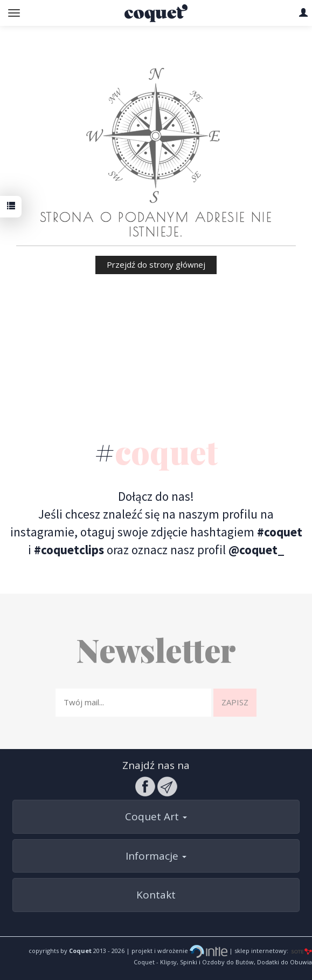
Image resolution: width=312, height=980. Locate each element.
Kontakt (156, 895)
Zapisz (235, 702)
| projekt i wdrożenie (176, 951)
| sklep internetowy (257, 951)
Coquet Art (156, 816)
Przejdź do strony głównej (156, 264)
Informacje (156, 856)
